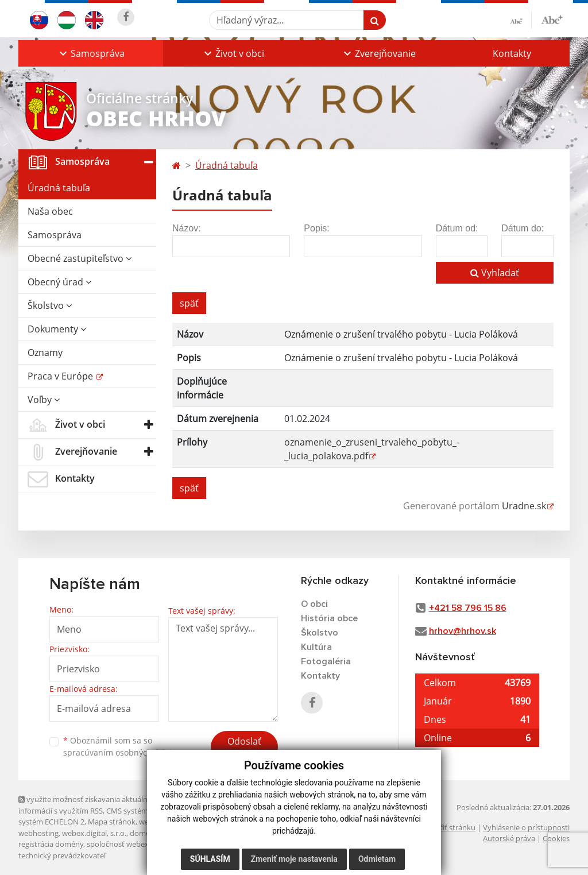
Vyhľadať (495, 273)
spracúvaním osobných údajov (122, 752)
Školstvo (50, 305)
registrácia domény (51, 844)
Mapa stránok (112, 822)
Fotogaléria (326, 661)
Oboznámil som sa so (122, 746)
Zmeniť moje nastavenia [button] (294, 859)
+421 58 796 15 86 (468, 608)
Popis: (316, 228)
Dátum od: (457, 228)
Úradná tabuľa (59, 188)
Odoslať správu (244, 748)
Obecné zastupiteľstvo (80, 258)
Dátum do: (523, 228)
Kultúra (316, 647)
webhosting (38, 833)
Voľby (44, 400)
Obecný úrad (59, 282)
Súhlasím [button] (210, 859)
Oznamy (45, 353)
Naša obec (50, 211)
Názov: (187, 228)
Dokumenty (57, 329)
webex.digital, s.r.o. (94, 833)
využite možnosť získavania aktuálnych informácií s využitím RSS (89, 805)
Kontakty (512, 53)
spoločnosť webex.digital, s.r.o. (139, 844)
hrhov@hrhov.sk (463, 631)
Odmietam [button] (377, 859)
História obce (329, 618)
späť (189, 303)
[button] (91, 53)
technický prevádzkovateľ (62, 855)
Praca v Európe (61, 376)
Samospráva (55, 235)
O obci (314, 604)
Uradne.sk (524, 506)
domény (144, 833)
